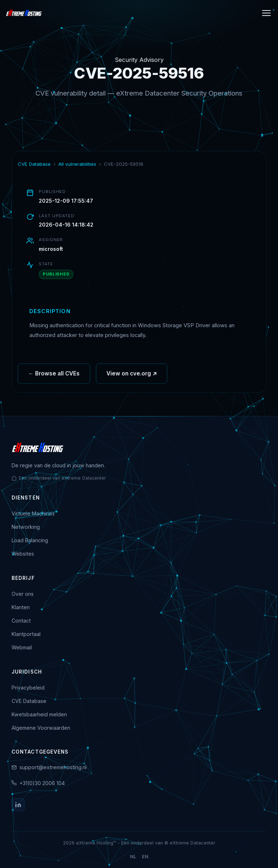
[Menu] (266, 13)
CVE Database (34, 164)
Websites (23, 554)
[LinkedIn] (18, 805)
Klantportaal (26, 634)
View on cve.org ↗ (132, 376)
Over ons (23, 594)
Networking (26, 527)
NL (133, 857)
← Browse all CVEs (54, 376)
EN (145, 857)
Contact (21, 621)
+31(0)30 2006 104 (42, 783)
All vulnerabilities (77, 164)
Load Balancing (30, 540)
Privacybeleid (28, 688)
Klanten (21, 607)
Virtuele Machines (33, 513)
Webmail (22, 647)
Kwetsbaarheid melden (39, 714)
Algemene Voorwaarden (41, 728)
